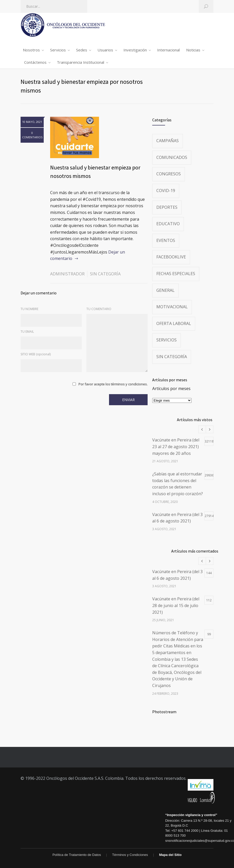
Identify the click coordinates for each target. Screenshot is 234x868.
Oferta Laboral (174, 323)
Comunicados (172, 157)
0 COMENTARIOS (32, 135)
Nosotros (31, 50)
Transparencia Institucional (80, 62)
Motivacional (172, 307)
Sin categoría (105, 274)
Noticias (193, 50)
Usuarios (105, 50)
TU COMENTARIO (99, 309)
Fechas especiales (176, 274)
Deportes (167, 207)
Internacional (168, 50)
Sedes (82, 50)
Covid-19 (166, 191)
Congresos (169, 174)
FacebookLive (171, 257)
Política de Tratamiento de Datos (77, 855)
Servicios (58, 50)
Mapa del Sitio (170, 855)
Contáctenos (35, 62)
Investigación (135, 50)
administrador (67, 274)
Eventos (166, 240)
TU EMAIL (27, 332)
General (165, 290)
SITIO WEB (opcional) (36, 354)
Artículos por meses (171, 388)
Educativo (168, 224)
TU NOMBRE (29, 309)
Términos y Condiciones (130, 855)
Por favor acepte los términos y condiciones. (113, 384)
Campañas (168, 141)
